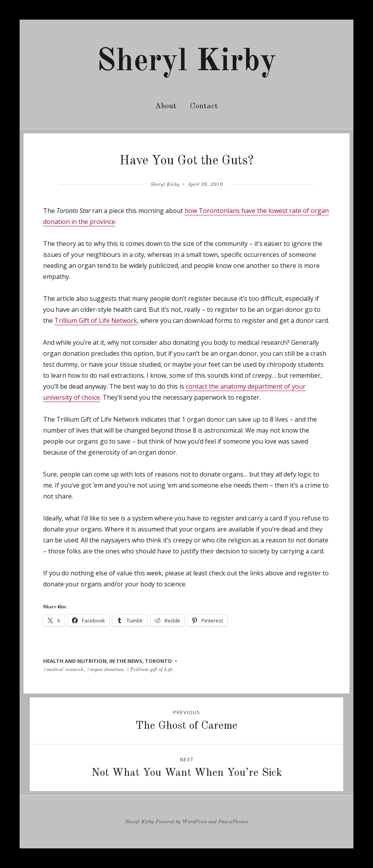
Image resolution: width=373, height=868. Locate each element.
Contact (204, 106)
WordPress (195, 822)
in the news (126, 661)
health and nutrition (75, 661)
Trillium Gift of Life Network (96, 320)
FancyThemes (233, 822)
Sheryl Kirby (186, 62)
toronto (158, 661)
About (166, 106)
